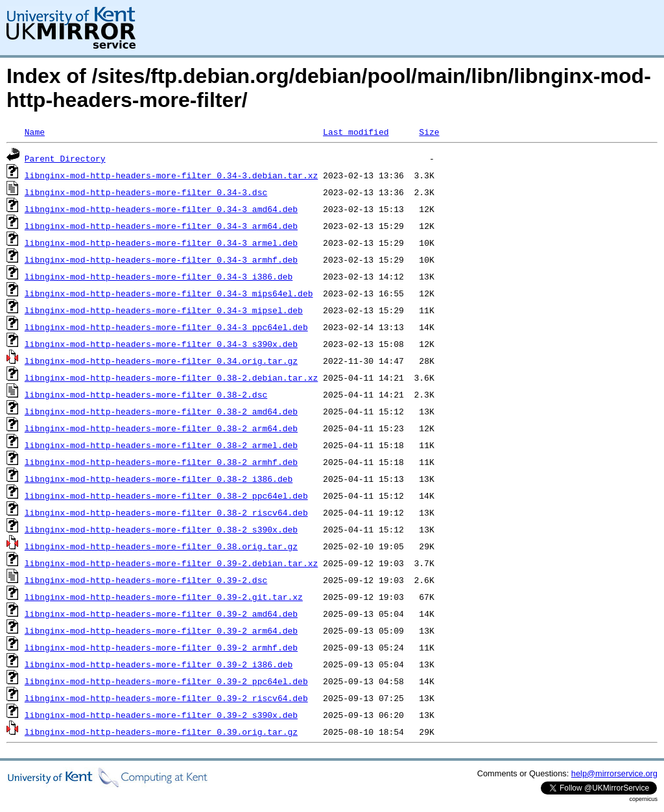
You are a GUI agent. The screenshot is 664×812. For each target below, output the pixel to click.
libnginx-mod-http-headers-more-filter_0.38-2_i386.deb (159, 479)
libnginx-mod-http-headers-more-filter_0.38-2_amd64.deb (161, 411)
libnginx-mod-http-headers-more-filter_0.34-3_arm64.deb (161, 226)
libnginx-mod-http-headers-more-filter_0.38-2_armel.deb (161, 445)
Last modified (356, 132)
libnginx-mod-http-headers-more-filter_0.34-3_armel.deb (161, 243)
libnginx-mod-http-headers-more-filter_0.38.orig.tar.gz (161, 546)
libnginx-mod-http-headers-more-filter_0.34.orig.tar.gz (161, 361)
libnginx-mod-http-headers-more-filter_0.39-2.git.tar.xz (164, 597)
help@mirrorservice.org (614, 773)
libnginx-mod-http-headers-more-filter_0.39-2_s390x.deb (161, 715)
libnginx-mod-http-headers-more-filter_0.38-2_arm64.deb (161, 428)
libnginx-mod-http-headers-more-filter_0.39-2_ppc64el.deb (166, 681)
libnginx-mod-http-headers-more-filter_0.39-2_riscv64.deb (166, 698)
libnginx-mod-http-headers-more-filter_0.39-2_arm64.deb (161, 630)
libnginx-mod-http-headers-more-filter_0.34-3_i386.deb (159, 276)
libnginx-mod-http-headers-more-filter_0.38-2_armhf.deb (161, 462)
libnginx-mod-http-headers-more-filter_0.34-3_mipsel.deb (164, 310)
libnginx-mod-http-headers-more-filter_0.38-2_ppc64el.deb (166, 496)
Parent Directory (65, 158)
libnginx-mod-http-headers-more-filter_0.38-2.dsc (146, 394)
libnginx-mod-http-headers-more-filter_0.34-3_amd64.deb (161, 209)
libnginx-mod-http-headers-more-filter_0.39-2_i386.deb (159, 664)
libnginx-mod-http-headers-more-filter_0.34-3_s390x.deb (161, 344)
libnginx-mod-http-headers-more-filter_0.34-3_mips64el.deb (169, 293)
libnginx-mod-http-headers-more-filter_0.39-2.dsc (146, 580)
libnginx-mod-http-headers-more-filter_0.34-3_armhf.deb (161, 259)
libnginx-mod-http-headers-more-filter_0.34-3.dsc (146, 192)
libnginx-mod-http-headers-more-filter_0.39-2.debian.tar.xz (171, 563)
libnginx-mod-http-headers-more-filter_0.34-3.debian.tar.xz (171, 175)
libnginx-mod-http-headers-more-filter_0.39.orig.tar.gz (161, 732)
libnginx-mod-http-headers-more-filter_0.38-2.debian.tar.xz (171, 377)
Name (35, 132)
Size (429, 132)
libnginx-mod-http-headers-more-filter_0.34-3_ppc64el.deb (166, 327)
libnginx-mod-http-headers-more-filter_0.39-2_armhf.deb (161, 647)
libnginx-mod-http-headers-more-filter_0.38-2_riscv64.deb (166, 512)
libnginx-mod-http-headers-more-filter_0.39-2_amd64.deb (161, 614)
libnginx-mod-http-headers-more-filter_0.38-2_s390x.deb (161, 529)
